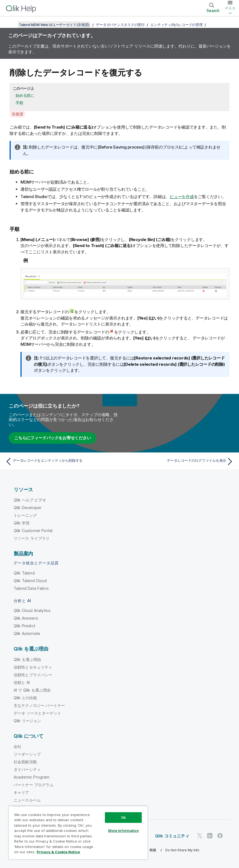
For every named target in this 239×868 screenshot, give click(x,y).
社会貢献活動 (25, 762)
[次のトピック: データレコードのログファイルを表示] (178, 461)
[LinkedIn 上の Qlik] (210, 836)
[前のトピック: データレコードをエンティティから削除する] (61, 461)
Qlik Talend (24, 573)
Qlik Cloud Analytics (32, 610)
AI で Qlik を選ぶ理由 (32, 690)
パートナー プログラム (34, 785)
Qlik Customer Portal (33, 531)
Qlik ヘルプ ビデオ (30, 500)
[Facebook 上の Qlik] (220, 836)
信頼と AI (22, 682)
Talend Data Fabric (31, 588)
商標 (153, 850)
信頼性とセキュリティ (33, 667)
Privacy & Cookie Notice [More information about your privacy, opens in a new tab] (58, 852)
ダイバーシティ (27, 769)
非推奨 (17, 114)
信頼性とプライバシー (33, 675)
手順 (19, 103)
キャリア (21, 792)
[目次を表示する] (11, 25)
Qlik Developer (28, 508)
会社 (17, 746)
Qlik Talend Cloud (30, 581)
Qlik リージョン (27, 721)
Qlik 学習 (22, 523)
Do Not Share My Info (182, 850)
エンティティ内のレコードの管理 (176, 25)
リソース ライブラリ (32, 538)
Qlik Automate (27, 633)
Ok (123, 817)
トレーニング (25, 515)
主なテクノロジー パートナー (39, 705)
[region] (78, 833)
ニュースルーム (27, 800)
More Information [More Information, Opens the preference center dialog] (123, 831)
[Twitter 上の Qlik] (200, 836)
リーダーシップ (27, 754)
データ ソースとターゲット (37, 713)
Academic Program (32, 777)
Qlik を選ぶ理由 (27, 659)
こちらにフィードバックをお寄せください (52, 438)
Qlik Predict (24, 626)
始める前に (25, 95)
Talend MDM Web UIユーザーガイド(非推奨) (54, 25)
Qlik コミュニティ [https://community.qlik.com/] (172, 836)
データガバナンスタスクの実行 (120, 25)
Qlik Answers (26, 618)
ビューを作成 (182, 197)
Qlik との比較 (25, 698)
